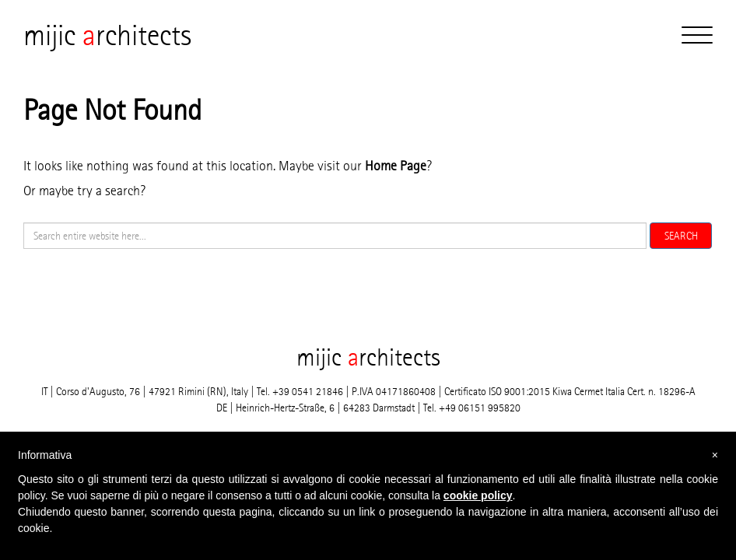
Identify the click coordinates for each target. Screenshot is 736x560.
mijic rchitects (107, 35)
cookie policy (478, 495)
